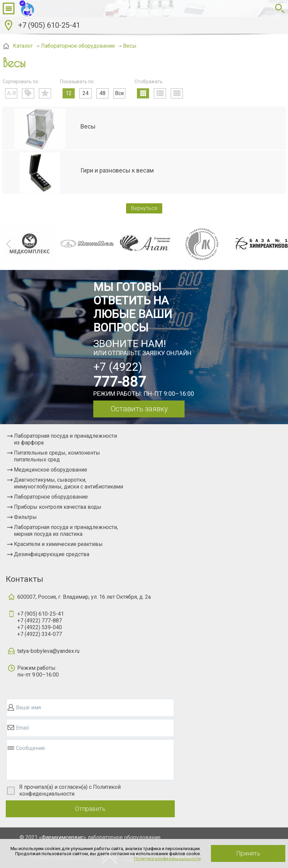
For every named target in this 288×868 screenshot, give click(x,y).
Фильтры (25, 517)
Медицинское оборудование (51, 470)
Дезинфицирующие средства (52, 554)
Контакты (25, 579)
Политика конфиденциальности (167, 859)
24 (86, 93)
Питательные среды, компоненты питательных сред (57, 456)
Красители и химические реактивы (58, 544)
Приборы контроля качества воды (58, 507)
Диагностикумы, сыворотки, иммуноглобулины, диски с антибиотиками (68, 483)
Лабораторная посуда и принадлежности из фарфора (65, 439)
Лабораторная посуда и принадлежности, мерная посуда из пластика (66, 531)
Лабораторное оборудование (51, 497)
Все (119, 93)
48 (102, 93)
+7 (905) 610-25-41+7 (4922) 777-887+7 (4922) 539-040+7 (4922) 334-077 (41, 624)
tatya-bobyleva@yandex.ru (48, 651)
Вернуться (144, 208)
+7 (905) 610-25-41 (49, 25)
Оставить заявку (139, 409)
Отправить (90, 809)
